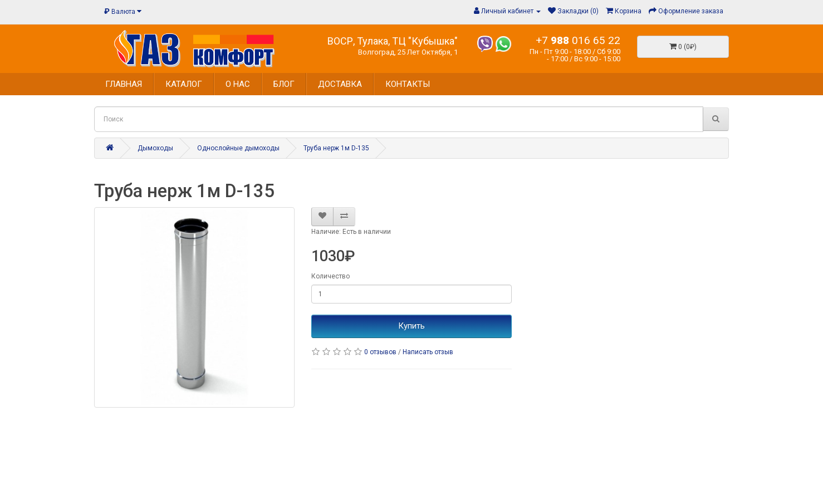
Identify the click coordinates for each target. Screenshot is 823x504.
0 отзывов (380, 352)
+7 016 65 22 (578, 40)
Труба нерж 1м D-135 (336, 148)
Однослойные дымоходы (238, 148)
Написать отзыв (428, 352)
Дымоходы (155, 148)
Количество (330, 276)
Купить (411, 326)
